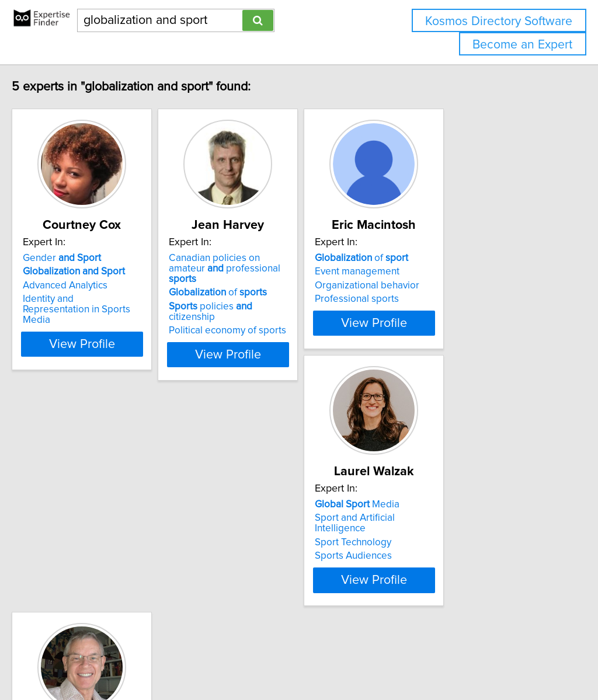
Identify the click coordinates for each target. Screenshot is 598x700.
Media (90, 515)
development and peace (289, 528)
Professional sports (440, 299)
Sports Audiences (86, 556)
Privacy (401, 658)
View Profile (121, 333)
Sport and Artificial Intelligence (114, 528)
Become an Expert (522, 45)
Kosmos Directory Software (499, 21)
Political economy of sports (281, 309)
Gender (86, 258)
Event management (440, 271)
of (272, 282)
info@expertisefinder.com (304, 658)
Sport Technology (86, 542)
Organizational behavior (450, 285)
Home (370, 658)
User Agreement (452, 658)
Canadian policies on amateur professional (287, 263)
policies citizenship (288, 296)
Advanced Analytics (90, 285)
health (251, 515)
